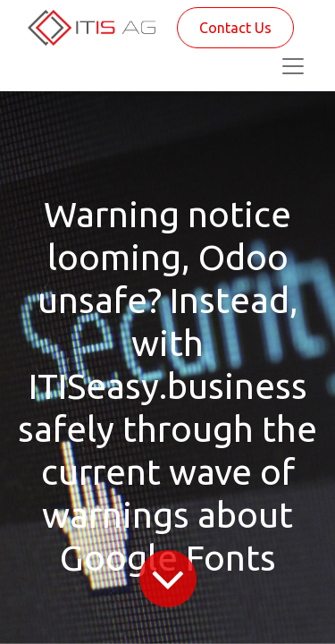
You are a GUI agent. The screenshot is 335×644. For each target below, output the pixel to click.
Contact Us (235, 28)
